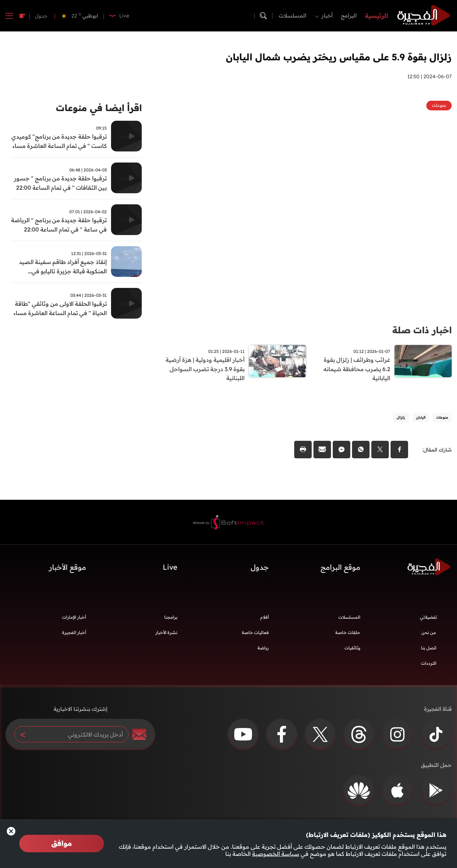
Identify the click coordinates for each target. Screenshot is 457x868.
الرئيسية (376, 16)
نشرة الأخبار (166, 633)
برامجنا (171, 618)
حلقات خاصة (348, 633)
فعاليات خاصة (255, 633)
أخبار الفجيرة (74, 633)
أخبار (327, 16)
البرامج (349, 16)
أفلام (265, 618)
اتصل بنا (429, 649)
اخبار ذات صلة (421, 330)
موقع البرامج (340, 568)
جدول (41, 16)
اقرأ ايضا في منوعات (97, 108)
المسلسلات (293, 16)
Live (170, 568)
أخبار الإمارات (74, 618)
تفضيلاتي (428, 618)
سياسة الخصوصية (276, 854)
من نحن (429, 633)
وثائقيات (352, 649)
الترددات (429, 664)
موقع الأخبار (67, 568)
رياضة (263, 649)
